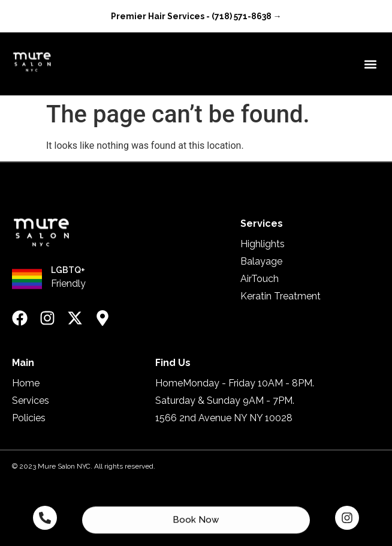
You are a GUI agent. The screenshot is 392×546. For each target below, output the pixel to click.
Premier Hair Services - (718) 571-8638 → (196, 16)
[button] (370, 64)
